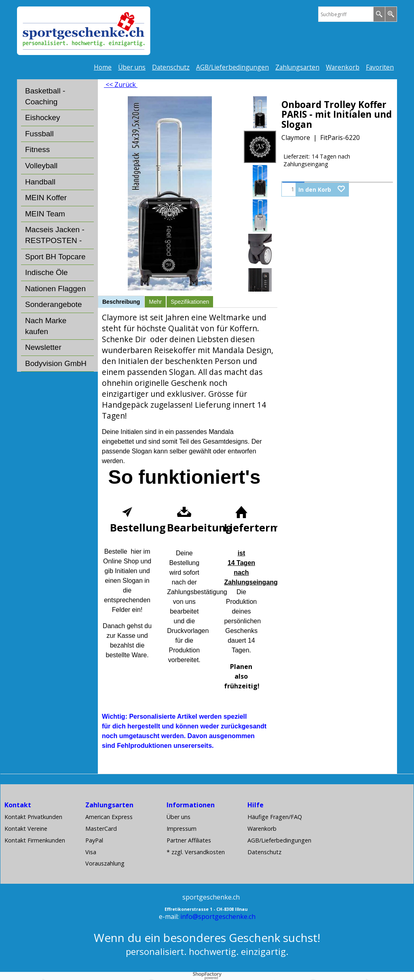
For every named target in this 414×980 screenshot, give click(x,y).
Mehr (155, 302)
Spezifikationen (190, 302)
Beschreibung (121, 302)
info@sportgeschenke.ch (218, 917)
